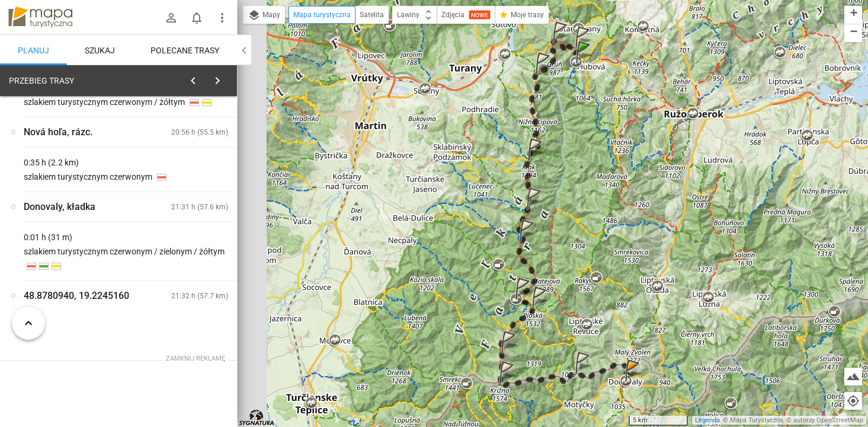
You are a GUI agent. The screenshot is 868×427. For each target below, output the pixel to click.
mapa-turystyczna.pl (40, 17)
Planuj (33, 50)
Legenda (707, 420)
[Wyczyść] (224, 78)
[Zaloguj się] (171, 18)
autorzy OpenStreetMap (828, 420)
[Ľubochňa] (71, 263)
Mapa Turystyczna (757, 420)
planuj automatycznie (190, 164)
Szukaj (100, 50)
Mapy (264, 15)
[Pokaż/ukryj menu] (222, 18)
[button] (585, 64)
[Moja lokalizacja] (853, 401)
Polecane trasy (185, 50)
